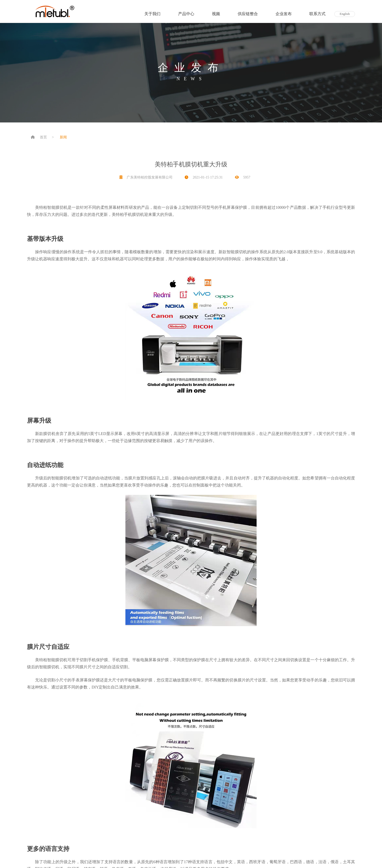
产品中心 (186, 14)
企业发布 (284, 14)
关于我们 (152, 14)
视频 (216, 14)
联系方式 (317, 14)
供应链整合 (248, 14)
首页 (43, 137)
